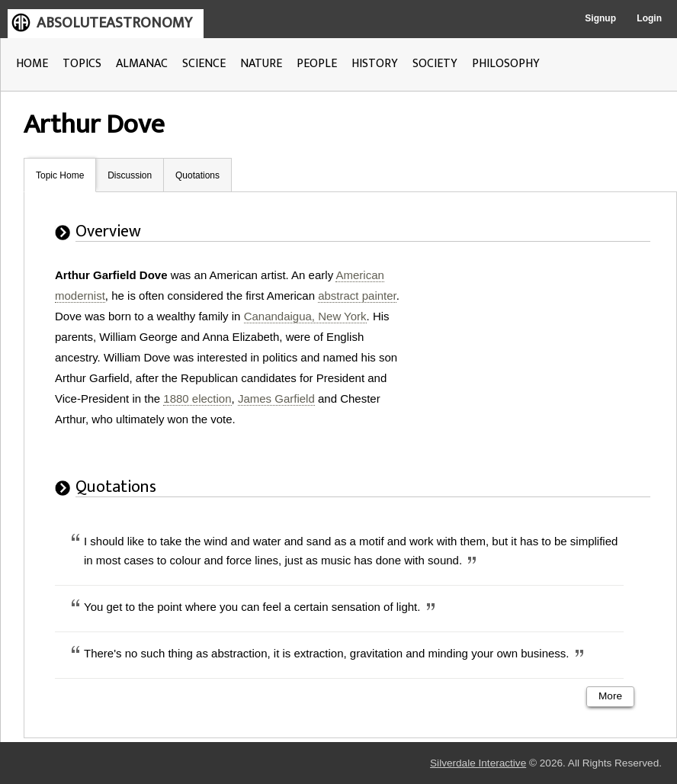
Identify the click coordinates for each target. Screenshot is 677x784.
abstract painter (357, 296)
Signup (600, 18)
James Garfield (276, 398)
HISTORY (375, 64)
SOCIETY (435, 64)
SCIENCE (204, 64)
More (610, 696)
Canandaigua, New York (305, 316)
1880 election (197, 398)
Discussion (130, 175)
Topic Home (60, 175)
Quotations (197, 175)
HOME (32, 64)
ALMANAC (142, 64)
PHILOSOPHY (506, 64)
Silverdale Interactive (478, 763)
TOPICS (82, 64)
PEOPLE (317, 64)
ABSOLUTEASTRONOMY (114, 23)
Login (649, 18)
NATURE (261, 64)
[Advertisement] (539, 360)
